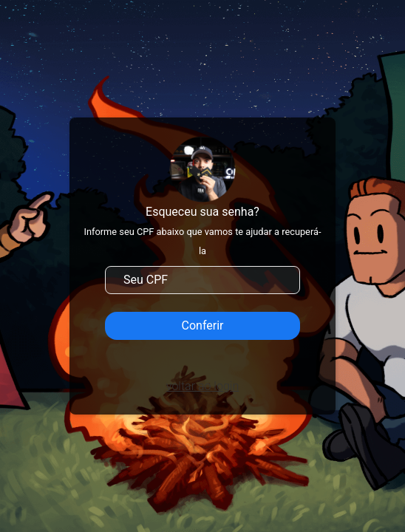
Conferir (203, 325)
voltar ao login (202, 386)
